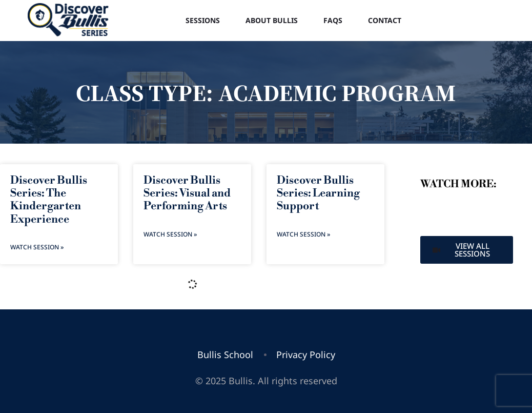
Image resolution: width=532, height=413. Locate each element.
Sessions (203, 20)
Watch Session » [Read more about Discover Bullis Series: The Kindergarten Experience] (37, 247)
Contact (385, 20)
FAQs (333, 20)
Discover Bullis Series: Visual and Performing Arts (187, 193)
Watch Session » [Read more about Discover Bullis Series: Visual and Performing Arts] (170, 234)
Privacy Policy (306, 355)
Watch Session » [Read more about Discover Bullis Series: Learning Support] (303, 234)
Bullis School (225, 355)
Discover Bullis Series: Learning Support (318, 193)
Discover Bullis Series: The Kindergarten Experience (49, 200)
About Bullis (272, 20)
